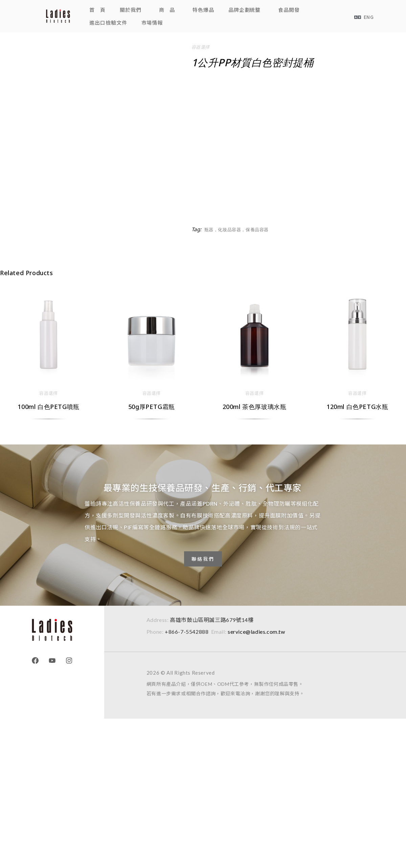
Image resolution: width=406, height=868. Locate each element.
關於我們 (131, 10)
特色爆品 (203, 10)
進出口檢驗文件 (108, 22)
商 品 (167, 10)
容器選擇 (201, 47)
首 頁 (97, 10)
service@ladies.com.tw (256, 632)
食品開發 (289, 10)
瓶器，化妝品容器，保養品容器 (236, 230)
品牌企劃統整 (244, 10)
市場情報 (152, 22)
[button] (132, 10)
